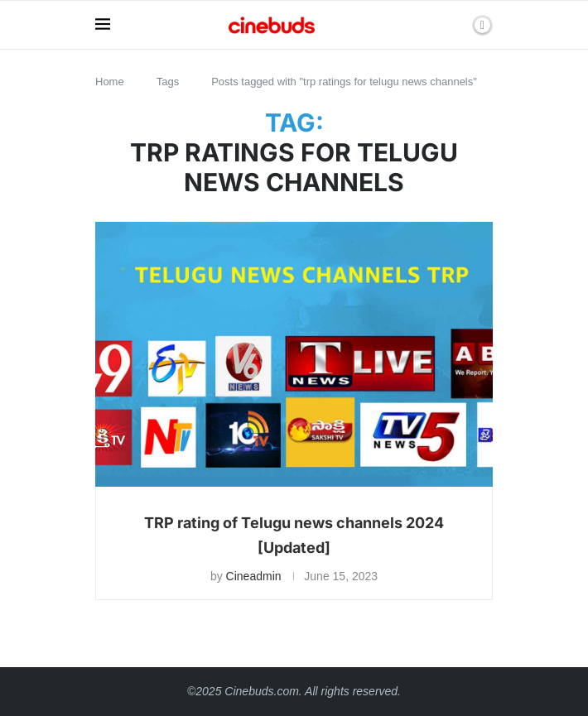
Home (110, 82)
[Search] (454, 25)
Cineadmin (254, 576)
